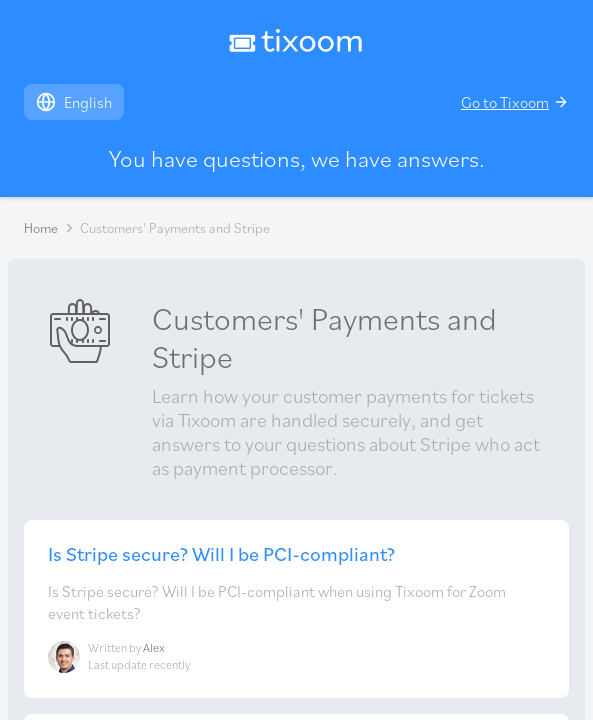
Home (41, 228)
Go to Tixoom (515, 102)
